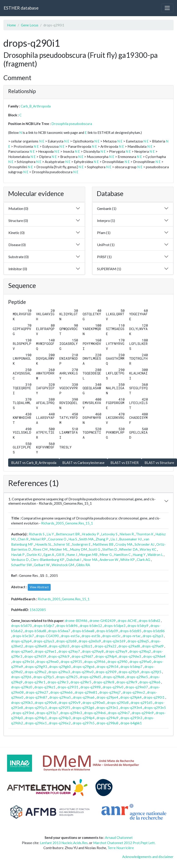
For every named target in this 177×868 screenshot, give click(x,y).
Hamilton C (122, 555)
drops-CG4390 (47, 636)
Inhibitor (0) (18, 269)
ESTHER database (21, 8)
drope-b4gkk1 (131, 723)
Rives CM (40, 549)
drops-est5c (111, 636)
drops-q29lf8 (91, 687)
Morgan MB (88, 555)
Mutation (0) (18, 208)
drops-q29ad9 (153, 646)
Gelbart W (42, 565)
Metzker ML (59, 549)
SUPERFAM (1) (109, 269)
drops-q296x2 (60, 723)
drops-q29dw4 (154, 656)
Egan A (49, 555)
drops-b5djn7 (44, 626)
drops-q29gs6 (84, 667)
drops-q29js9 (129, 672)
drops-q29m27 (37, 692)
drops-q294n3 (71, 713)
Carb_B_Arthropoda (36, 106)
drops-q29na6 (84, 697)
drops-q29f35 (71, 662)
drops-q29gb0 (60, 667)
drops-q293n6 (23, 713)
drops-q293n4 (131, 708)
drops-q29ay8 (93, 651)
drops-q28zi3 (59, 646)
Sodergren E (81, 544)
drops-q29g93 (36, 667)
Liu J (114, 539)
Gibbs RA (83, 565)
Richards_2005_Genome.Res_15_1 (67, 523)
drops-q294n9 (143, 713)
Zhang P (102, 539)
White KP (127, 560)
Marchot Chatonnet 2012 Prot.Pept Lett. (124, 843)
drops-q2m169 (114, 641)
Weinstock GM (63, 565)
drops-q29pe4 (107, 697)
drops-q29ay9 (116, 651)
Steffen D (110, 549)
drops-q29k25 (67, 677)
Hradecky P (90, 534)
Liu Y (50, 534)
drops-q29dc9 (59, 656)
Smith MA (86, 539)
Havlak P (18, 555)
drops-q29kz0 (22, 687)
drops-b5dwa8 (83, 631)
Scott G (95, 549)
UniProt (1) (106, 245)
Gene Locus (30, 25)
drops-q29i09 (106, 672)
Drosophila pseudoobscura (72, 124)
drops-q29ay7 (69, 651)
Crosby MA (124, 544)
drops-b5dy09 (107, 631)
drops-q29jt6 (21, 677)
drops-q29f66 (95, 662)
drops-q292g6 (83, 708)
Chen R (23, 539)
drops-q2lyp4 (21, 641)
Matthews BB (103, 544)
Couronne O (57, 539)
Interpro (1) (106, 220)
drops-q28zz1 (82, 646)
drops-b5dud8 (35, 631)
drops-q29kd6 (114, 677)
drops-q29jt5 (151, 672)
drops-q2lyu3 (44, 641)
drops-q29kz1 (45, 687)
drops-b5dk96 (67, 626)
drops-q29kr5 (81, 682)
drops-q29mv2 (134, 692)
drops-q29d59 (35, 656)
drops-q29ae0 (22, 651)
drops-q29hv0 (83, 672)
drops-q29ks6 (150, 682)
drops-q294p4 (84, 718)
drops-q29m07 (137, 687)
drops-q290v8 (46, 703)
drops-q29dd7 (82, 656)
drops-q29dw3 (130, 656)
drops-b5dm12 (91, 626)
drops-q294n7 (119, 713)
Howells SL (44, 544)
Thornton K (145, 534)
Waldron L (155, 555)
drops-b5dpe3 (115, 626)
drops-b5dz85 (131, 631)
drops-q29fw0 (140, 662)
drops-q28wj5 (138, 641)
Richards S (37, 534)
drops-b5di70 (21, 626)
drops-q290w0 (94, 703)
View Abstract (39, 587)
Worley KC (148, 549)
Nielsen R (127, 534)
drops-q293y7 (47, 713)
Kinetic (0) (16, 233)
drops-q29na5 (60, 697)
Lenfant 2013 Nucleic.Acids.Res (64, 843)
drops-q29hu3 (59, 672)
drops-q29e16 (23, 662)
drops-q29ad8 (129, 646)
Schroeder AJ (144, 544)
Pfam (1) (104, 233)
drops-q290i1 (154, 697)
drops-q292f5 (60, 708)
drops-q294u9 (107, 718)
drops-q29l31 (68, 687)
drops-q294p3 (60, 718)
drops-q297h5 (84, 723)
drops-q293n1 (107, 708)
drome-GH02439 (103, 621)
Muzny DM (78, 549)
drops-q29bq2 (140, 651)
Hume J (72, 555)
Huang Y (139, 555)
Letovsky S (109, 534)
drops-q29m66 (61, 692)
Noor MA (90, 560)
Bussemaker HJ (130, 539)
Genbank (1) (107, 208)
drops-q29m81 (86, 692)
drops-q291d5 (142, 703)
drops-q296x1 (36, 723)
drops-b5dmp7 (131, 667)
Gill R (60, 555)
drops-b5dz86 (154, 631)
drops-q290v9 (70, 703)
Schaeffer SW (21, 565)
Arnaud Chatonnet (119, 837)
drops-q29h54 (107, 667)
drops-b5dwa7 (59, 631)
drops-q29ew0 (47, 662)
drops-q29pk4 (131, 697)
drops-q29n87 (36, 697)
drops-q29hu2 (36, 672)
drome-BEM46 (76, 621)
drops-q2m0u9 (90, 641)
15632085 (38, 610)
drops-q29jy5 (44, 677)
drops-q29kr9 (127, 682)
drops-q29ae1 (46, 651)
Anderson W (109, 560)
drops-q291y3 (36, 708)
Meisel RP (38, 539)
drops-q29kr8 (104, 682)
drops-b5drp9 (138, 626)
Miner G (106, 555)
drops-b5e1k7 (23, 636)
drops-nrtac (132, 636)
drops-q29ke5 (137, 677)
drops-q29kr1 (35, 682)
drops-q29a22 (105, 646)
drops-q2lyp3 (153, 636)
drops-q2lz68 (66, 641)
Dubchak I (74, 560)
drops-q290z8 (118, 703)
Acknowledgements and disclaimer (148, 857)
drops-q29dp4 (106, 656)
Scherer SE (62, 544)
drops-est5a (70, 636)
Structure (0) (18, 220)
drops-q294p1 (36, 718)
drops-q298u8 (107, 723)
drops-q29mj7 (110, 692)
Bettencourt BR (68, 534)
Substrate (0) (19, 257)
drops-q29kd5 (90, 677)
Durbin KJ (34, 555)
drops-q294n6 (95, 713)
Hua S (73, 539)
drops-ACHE (127, 621)
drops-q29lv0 (113, 687)
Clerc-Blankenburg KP (47, 560)
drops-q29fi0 (117, 662)
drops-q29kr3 (58, 682)
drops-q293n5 (155, 708)
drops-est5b (91, 636)
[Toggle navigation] (167, 8)
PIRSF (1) (104, 257)
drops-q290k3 (22, 703)
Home (11, 25)
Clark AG (143, 560)
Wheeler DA (128, 549)
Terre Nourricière (121, 848)
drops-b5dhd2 (150, 621)
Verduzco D (20, 560)
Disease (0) (17, 245)
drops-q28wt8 (36, 646)
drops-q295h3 (131, 718)
